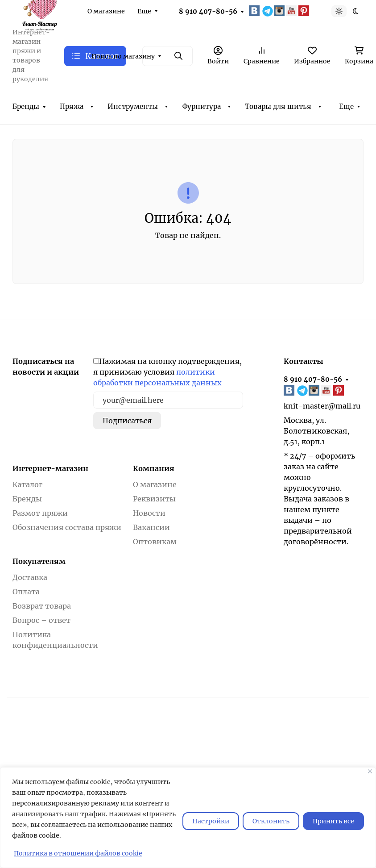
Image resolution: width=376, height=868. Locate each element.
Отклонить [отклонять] (271, 821)
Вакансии (151, 527)
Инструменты (133, 106)
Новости (149, 513)
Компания (154, 468)
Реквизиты (154, 499)
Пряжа (72, 106)
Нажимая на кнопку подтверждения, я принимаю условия (167, 372)
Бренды (26, 106)
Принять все (333, 821)
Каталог (27, 484)
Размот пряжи (40, 513)
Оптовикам (155, 542)
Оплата (26, 592)
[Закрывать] (370, 771)
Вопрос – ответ (41, 620)
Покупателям (39, 561)
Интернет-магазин (50, 468)
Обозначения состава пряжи (67, 527)
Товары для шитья (278, 106)
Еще (144, 11)
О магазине (106, 11)
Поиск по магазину (123, 56)
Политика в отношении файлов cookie (78, 853)
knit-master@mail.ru (322, 406)
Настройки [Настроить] (211, 821)
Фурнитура (202, 106)
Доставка (30, 577)
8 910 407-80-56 (208, 11)
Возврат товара (42, 606)
